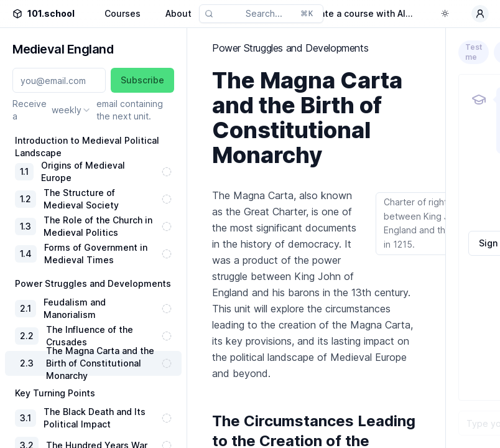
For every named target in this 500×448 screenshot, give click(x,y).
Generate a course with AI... (353, 13)
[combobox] (72, 110)
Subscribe (142, 80)
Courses (123, 13)
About (178, 13)
